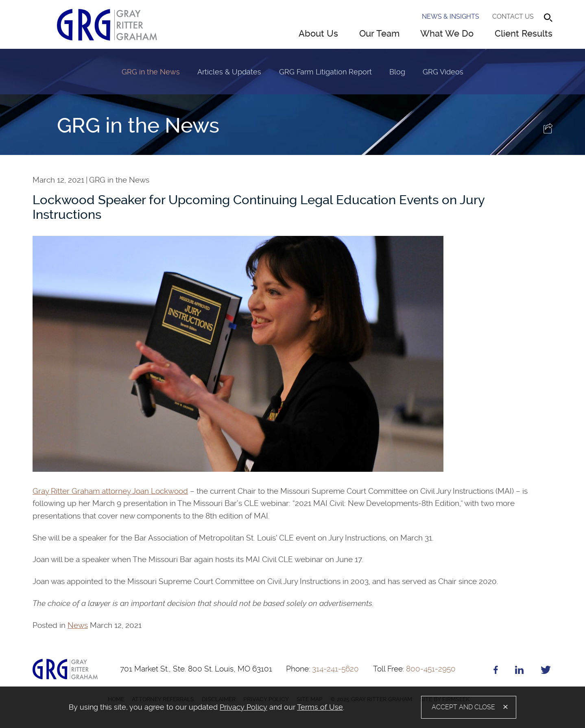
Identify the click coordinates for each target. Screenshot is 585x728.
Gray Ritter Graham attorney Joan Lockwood (110, 491)
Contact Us (513, 16)
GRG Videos (443, 72)
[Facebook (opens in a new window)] (496, 671)
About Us (318, 34)
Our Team (379, 34)
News (78, 625)
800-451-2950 (414, 669)
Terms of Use (320, 707)
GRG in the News (151, 72)
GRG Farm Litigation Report (325, 72)
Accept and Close (463, 707)
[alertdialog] (292, 707)
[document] (215, 707)
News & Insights (451, 16)
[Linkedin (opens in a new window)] (519, 671)
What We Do (447, 34)
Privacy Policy (243, 707)
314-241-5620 (322, 669)
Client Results (524, 34)
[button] (548, 131)
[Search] (548, 18)
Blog (397, 72)
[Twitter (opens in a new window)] (546, 671)
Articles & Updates (229, 72)
